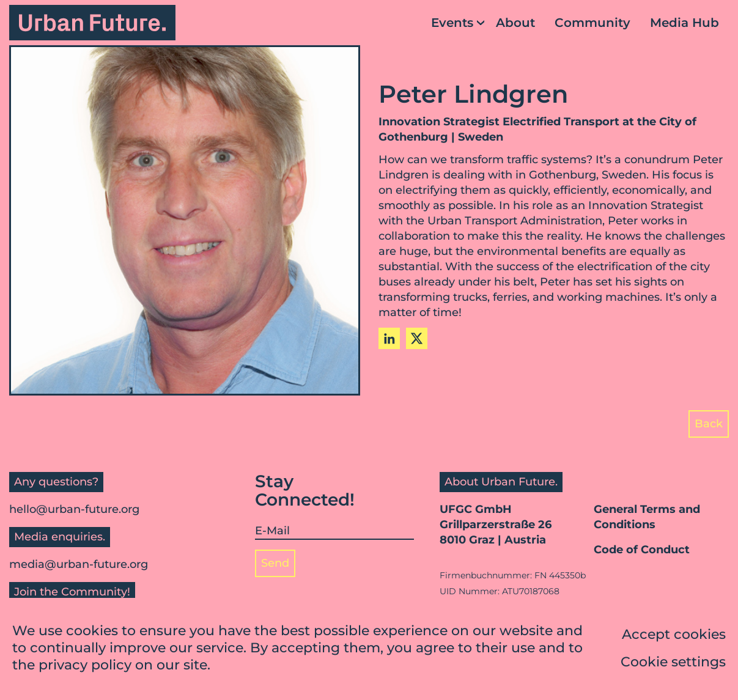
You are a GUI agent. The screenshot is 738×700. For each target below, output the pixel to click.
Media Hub (684, 23)
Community (592, 23)
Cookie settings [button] (673, 663)
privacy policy (85, 666)
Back (709, 424)
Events (452, 23)
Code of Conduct (642, 550)
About (515, 23)
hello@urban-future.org (74, 509)
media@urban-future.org (79, 564)
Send (275, 563)
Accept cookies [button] (674, 636)
